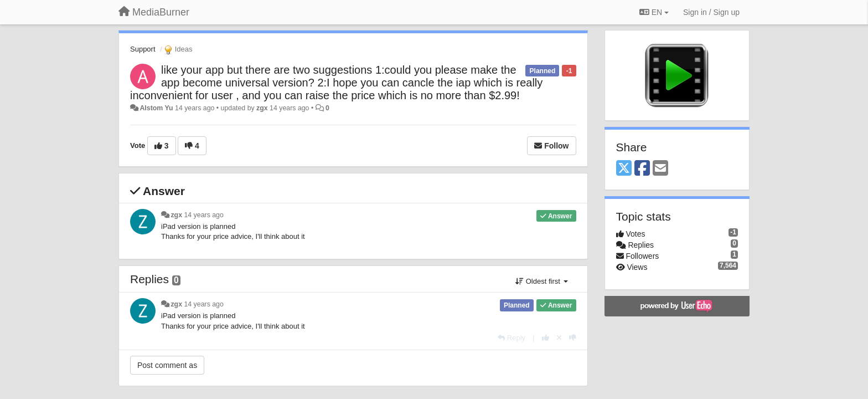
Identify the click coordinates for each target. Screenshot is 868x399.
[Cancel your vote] (559, 338)
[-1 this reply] (573, 338)
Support (143, 49)
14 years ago (203, 215)
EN (654, 12)
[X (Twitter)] (624, 169)
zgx (262, 108)
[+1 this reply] (546, 338)
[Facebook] (642, 169)
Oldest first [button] (541, 281)
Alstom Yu (156, 108)
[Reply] (512, 338)
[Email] (660, 169)
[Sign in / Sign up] (711, 12)
